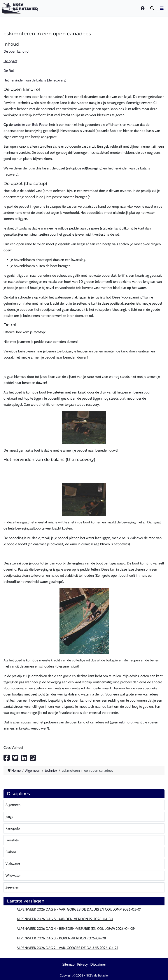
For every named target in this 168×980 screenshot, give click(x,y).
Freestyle (12, 840)
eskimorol (126, 722)
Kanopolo (13, 828)
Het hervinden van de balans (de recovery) (35, 80)
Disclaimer (98, 964)
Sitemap (68, 964)
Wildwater (13, 876)
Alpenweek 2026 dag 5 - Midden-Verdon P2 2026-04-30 (65, 919)
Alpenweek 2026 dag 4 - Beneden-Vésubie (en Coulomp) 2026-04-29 (76, 929)
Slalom (11, 852)
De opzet (10, 61)
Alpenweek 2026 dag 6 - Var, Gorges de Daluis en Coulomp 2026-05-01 (79, 909)
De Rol (9, 71)
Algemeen (13, 805)
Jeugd (10, 817)
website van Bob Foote (31, 125)
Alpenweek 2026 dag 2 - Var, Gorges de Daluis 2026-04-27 (67, 948)
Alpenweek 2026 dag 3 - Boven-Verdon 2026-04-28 (61, 938)
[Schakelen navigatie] (162, 8)
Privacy (82, 964)
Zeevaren (12, 887)
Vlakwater (13, 864)
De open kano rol (16, 51)
